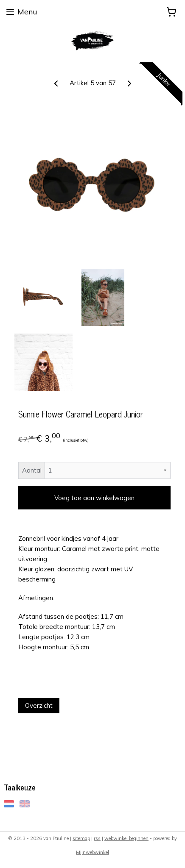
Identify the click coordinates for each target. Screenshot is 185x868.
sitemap (81, 838)
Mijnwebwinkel (92, 852)
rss (97, 838)
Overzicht (39, 705)
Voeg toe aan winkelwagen (94, 498)
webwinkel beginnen (126, 838)
